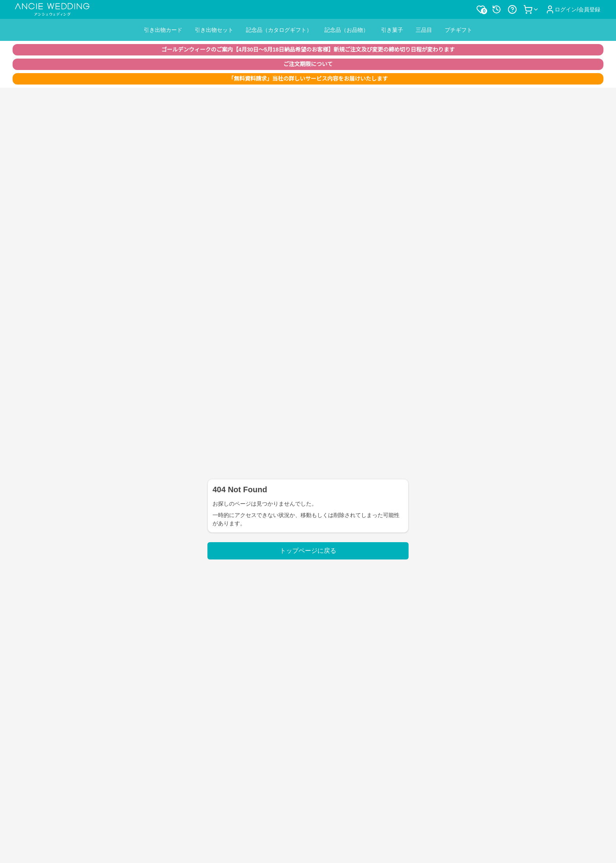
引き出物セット (214, 30)
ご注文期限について (308, 64)
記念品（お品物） (346, 30)
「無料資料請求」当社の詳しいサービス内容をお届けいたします (308, 79)
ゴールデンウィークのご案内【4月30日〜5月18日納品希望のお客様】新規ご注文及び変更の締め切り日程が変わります (308, 50)
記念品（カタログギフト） (279, 30)
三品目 (424, 30)
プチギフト (458, 30)
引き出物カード (163, 30)
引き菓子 (392, 30)
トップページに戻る (308, 551)
